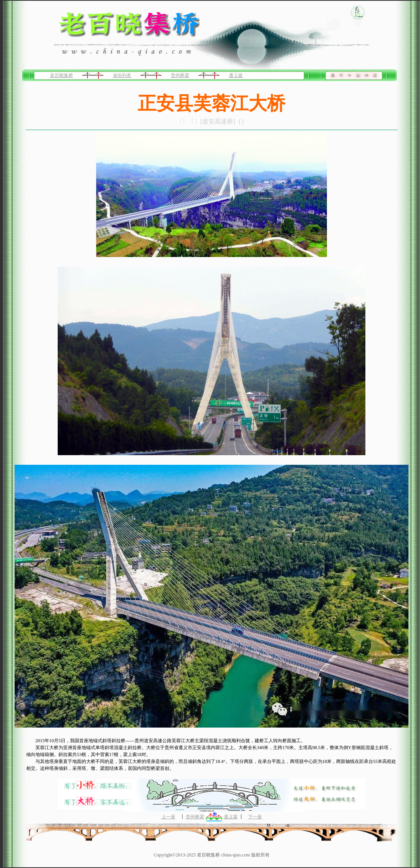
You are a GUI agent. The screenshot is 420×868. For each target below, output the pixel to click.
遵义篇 (236, 75)
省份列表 (122, 75)
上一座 (168, 817)
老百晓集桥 (62, 75)
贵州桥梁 (180, 75)
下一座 (255, 817)
